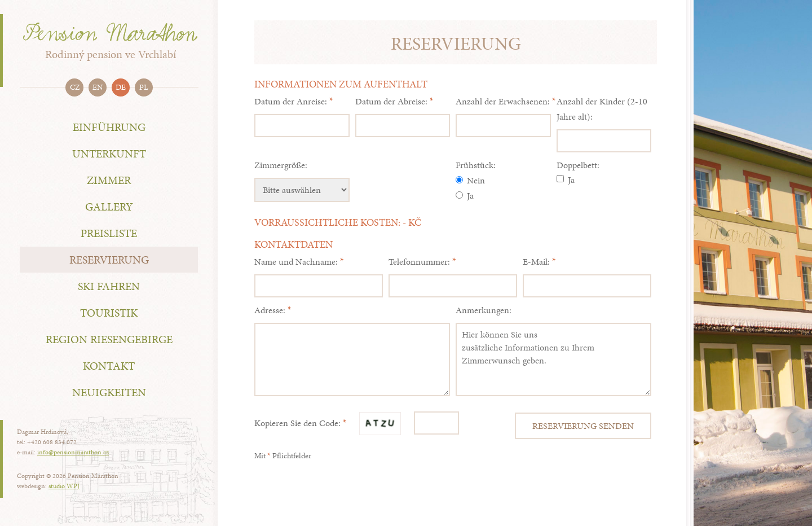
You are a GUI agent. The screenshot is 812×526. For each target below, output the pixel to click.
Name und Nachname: (296, 262)
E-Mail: (536, 262)
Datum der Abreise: (391, 101)
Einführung (109, 127)
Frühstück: (476, 165)
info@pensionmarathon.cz (73, 452)
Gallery (109, 207)
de (121, 87)
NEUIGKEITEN (109, 392)
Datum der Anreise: (291, 101)
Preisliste (109, 233)
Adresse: (270, 310)
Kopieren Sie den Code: (297, 423)
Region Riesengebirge (109, 339)
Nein (470, 180)
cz (75, 87)
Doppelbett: (578, 165)
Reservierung (109, 260)
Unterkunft (109, 154)
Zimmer (109, 180)
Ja (465, 196)
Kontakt (109, 366)
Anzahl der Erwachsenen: (503, 101)
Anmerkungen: (484, 310)
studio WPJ (64, 486)
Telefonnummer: (419, 262)
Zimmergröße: (281, 165)
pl (144, 87)
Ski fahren (109, 286)
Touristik (109, 313)
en (98, 87)
